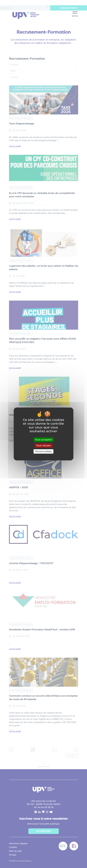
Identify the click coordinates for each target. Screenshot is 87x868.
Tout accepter (43, 440)
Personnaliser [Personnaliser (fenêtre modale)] (43, 451)
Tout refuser (43, 446)
